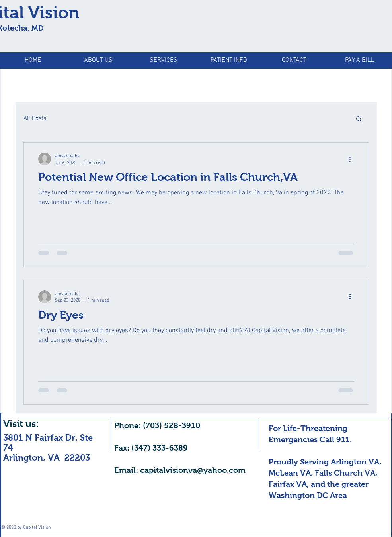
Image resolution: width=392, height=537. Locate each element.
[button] (359, 119)
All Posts (35, 118)
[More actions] (353, 159)
